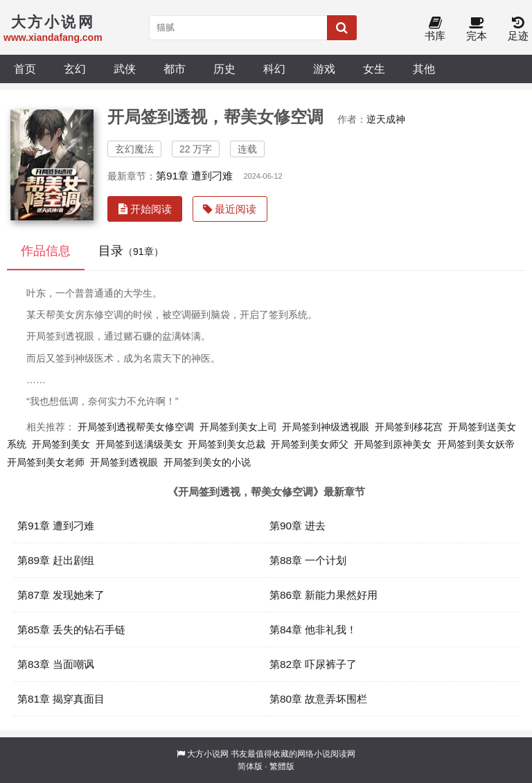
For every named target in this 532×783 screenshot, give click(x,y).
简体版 (250, 766)
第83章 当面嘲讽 (56, 664)
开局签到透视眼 (124, 462)
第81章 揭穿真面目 (61, 699)
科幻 (274, 69)
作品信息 (46, 251)
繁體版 (282, 766)
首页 (25, 69)
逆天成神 (386, 119)
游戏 (324, 69)
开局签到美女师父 (310, 444)
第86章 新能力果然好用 (323, 595)
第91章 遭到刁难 (194, 176)
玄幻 (75, 69)
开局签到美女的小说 (207, 462)
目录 (131, 251)
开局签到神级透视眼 (326, 427)
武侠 (125, 69)
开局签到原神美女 (393, 444)
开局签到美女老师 (46, 462)
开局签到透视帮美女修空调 (136, 427)
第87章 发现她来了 (61, 595)
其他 (424, 69)
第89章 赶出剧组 (56, 560)
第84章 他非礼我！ (313, 630)
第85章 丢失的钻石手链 (71, 630)
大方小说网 (208, 754)
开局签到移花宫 (409, 427)
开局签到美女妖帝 (476, 444)
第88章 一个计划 (308, 560)
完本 (477, 29)
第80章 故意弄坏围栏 (318, 699)
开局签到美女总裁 (227, 444)
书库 (435, 29)
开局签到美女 (61, 444)
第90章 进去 (298, 526)
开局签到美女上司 (238, 427)
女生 (374, 69)
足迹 (518, 29)
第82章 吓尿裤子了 (313, 664)
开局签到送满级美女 (139, 444)
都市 (175, 69)
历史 (224, 69)
